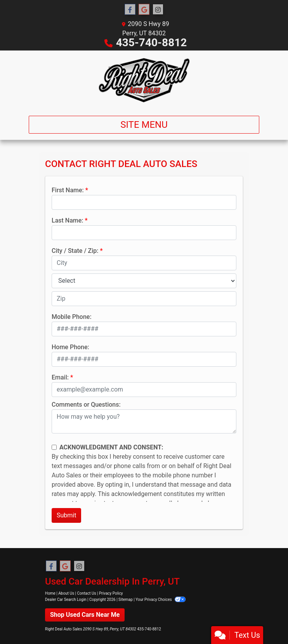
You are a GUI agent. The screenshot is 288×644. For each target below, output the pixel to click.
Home (50, 593)
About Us (66, 593)
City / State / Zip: (75, 251)
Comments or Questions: (86, 405)
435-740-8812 (152, 43)
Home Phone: (70, 347)
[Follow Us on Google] (144, 10)
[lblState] (144, 281)
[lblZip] (144, 299)
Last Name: (68, 220)
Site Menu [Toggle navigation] (144, 125)
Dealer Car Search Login (66, 600)
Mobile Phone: (72, 317)
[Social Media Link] (158, 10)
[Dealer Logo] (144, 80)
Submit (66, 515)
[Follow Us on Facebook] (130, 10)
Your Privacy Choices (160, 600)
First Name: (68, 190)
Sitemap (126, 600)
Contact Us (87, 593)
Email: (60, 377)
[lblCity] (144, 263)
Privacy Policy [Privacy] (111, 593)
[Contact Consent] (54, 447)
